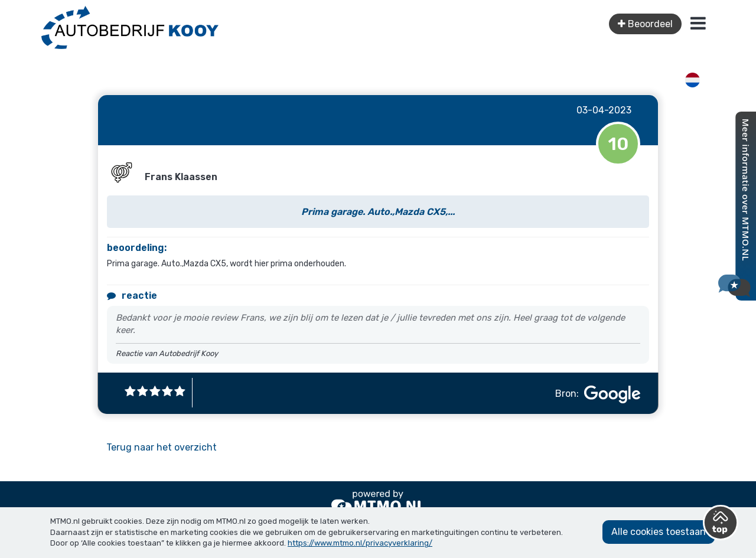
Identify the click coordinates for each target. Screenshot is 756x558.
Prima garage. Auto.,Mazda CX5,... (378, 212)
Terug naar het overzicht (162, 447)
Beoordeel (645, 24)
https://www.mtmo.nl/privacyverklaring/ (360, 543)
